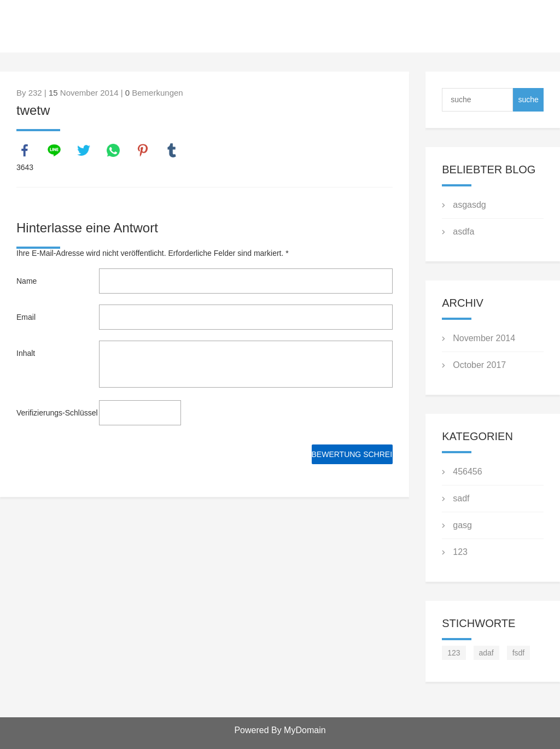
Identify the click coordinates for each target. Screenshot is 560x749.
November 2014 (484, 338)
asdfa (463, 232)
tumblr (172, 150)
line (54, 150)
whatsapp (113, 150)
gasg (462, 525)
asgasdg (469, 205)
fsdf (519, 653)
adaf (486, 653)
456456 (467, 472)
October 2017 (479, 365)
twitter (84, 150)
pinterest (143, 150)
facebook (25, 150)
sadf (461, 498)
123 (460, 552)
